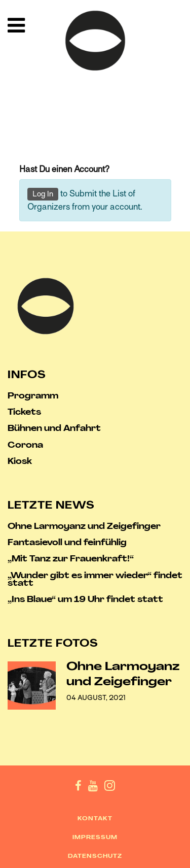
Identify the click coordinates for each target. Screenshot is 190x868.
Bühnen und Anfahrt (54, 429)
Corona (25, 446)
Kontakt (95, 819)
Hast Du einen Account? (64, 169)
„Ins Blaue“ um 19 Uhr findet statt (85, 600)
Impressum (95, 838)
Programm (33, 397)
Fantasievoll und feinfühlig (67, 543)
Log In (43, 194)
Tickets (24, 413)
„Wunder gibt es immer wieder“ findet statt (95, 580)
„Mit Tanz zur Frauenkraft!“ (71, 560)
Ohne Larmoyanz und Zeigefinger (84, 527)
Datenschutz (95, 857)
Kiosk (20, 462)
